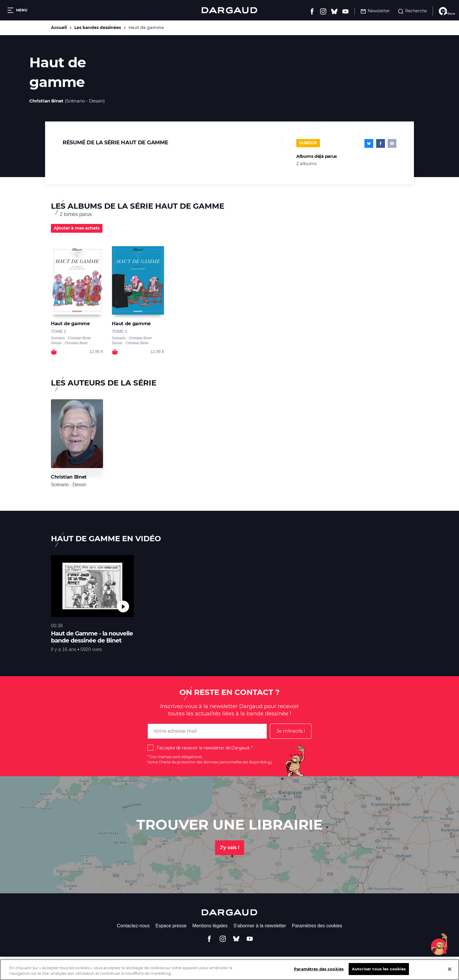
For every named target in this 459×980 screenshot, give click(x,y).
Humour (308, 143)
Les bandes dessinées (98, 28)
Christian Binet (46, 101)
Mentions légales (210, 926)
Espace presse (171, 926)
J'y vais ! (230, 848)
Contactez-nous (133, 926)
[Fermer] (450, 973)
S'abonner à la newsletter (260, 926)
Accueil (59, 28)
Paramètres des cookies (317, 926)
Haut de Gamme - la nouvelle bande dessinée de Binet (92, 637)
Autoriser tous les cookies (379, 973)
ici (270, 762)
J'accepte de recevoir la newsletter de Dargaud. (203, 748)
